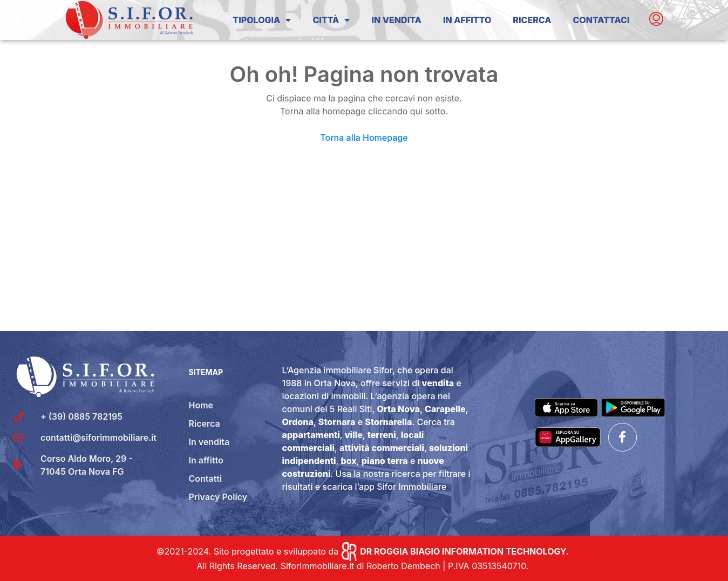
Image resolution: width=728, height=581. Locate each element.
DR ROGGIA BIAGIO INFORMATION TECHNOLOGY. (464, 551)
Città (331, 20)
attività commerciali (382, 448)
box (349, 461)
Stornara (337, 422)
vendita (438, 383)
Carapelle (445, 409)
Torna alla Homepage (364, 138)
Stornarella (388, 422)
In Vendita (396, 20)
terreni (382, 435)
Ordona (298, 422)
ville (354, 435)
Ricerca (532, 20)
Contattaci (601, 20)
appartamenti (311, 435)
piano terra (385, 461)
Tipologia (262, 20)
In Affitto (467, 20)
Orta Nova (399, 409)
